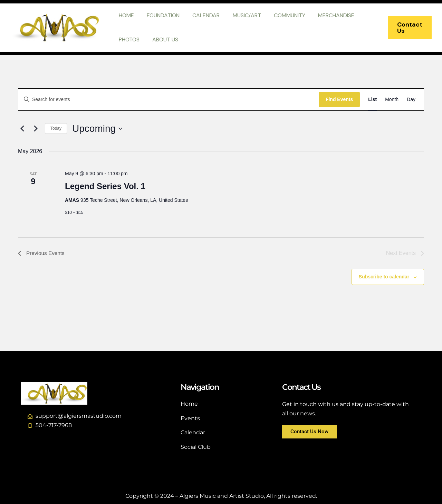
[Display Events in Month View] (392, 100)
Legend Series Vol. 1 (105, 186)
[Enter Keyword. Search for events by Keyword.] (169, 100)
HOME (125, 15)
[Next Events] (36, 129)
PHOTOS (128, 39)
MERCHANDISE (326, 15)
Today (56, 128)
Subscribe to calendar (384, 277)
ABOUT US (162, 39)
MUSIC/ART (240, 15)
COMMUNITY (281, 15)
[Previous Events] (22, 129)
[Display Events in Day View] (411, 100)
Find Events (339, 99)
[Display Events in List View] (372, 100)
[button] (409, 28)
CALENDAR (201, 15)
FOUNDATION (160, 15)
